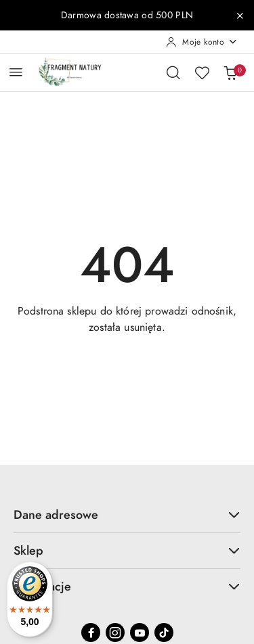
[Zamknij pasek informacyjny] (240, 16)
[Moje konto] (202, 42)
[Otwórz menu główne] (16, 72)
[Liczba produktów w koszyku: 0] (230, 72)
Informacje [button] (127, 586)
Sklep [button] (127, 550)
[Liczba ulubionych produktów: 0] (202, 72)
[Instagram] (115, 632)
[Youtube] (140, 632)
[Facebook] (91, 632)
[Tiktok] (164, 632)
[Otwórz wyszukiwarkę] (173, 72)
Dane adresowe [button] (127, 514)
